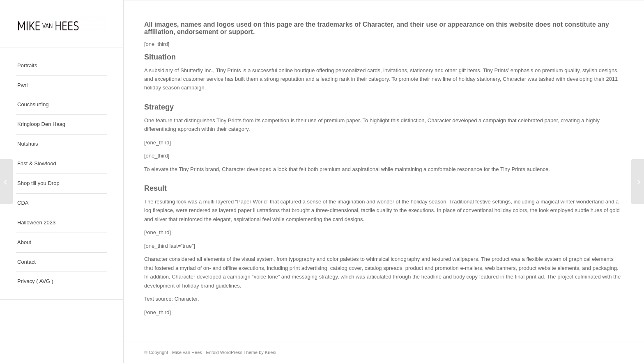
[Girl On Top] (6, 182)
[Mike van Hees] (62, 24)
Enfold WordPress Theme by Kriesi (241, 352)
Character (378, 24)
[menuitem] (62, 66)
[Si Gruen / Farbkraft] (638, 182)
